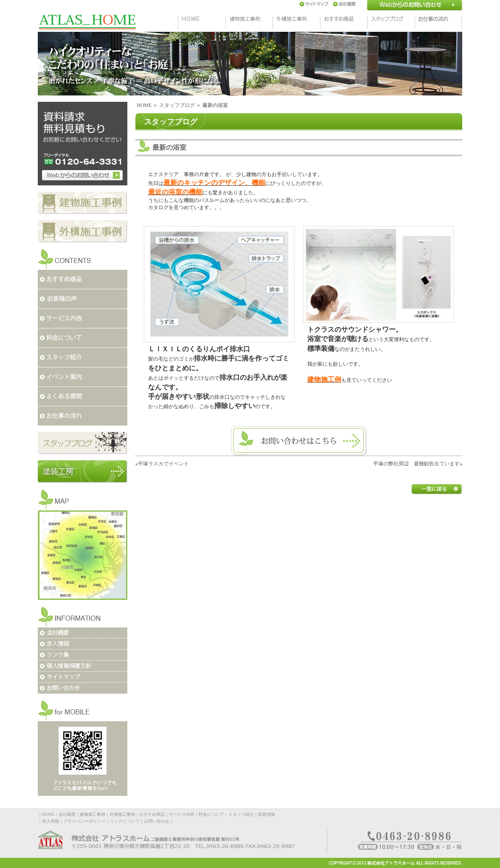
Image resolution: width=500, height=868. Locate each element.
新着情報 (267, 814)
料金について (211, 814)
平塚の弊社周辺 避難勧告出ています (416, 464)
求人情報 (51, 821)
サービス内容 (182, 814)
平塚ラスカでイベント (163, 464)
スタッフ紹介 (241, 814)
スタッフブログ (177, 105)
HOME (144, 105)
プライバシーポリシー (84, 821)
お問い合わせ (157, 821)
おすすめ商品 (152, 814)
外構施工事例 (122, 814)
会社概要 (67, 814)
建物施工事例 (93, 814)
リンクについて (125, 821)
